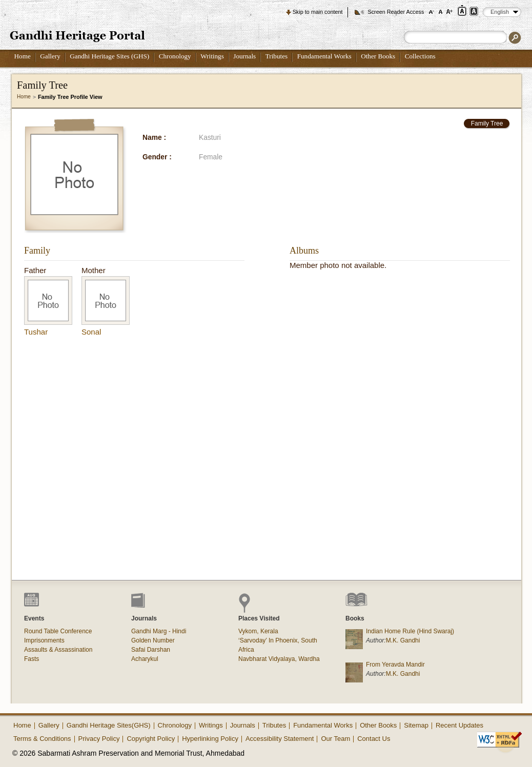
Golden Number (153, 640)
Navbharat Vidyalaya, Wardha (279, 659)
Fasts (32, 659)
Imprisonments (44, 640)
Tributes (277, 56)
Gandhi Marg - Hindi (159, 631)
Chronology (175, 56)
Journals (244, 56)
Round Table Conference (58, 631)
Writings (212, 56)
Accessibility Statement (280, 739)
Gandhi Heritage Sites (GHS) (109, 56)
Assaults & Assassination (58, 650)
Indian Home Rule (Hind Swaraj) (410, 631)
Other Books (378, 56)
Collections (420, 56)
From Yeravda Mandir (395, 665)
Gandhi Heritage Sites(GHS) (109, 725)
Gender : (157, 157)
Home (23, 56)
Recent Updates (459, 725)
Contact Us (374, 739)
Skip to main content (318, 12)
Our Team (335, 739)
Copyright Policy (151, 739)
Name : (154, 138)
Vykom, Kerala (258, 631)
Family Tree (487, 123)
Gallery (50, 56)
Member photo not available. (338, 265)
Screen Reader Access (396, 12)
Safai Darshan (151, 650)
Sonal (91, 332)
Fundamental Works (324, 56)
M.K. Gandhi (403, 640)
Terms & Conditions (42, 739)
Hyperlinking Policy (210, 739)
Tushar (36, 332)
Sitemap (416, 725)
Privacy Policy (99, 739)
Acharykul (145, 659)
